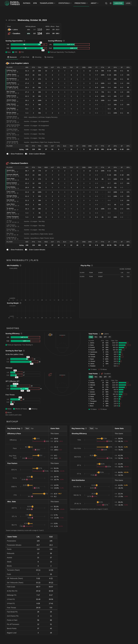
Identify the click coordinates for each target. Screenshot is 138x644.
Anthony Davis (11, 70)
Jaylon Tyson (11, 212)
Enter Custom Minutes (37, 154)
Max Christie (11, 92)
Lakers (15, 30)
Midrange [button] (9, 368)
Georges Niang (12, 196)
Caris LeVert (11, 192)
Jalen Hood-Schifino (13, 125)
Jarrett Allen (11, 170)
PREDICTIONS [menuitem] (81, 3)
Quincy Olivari (11, 138)
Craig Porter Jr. (12, 238)
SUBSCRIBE (118, 3)
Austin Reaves (11, 83)
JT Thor (9, 221)
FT (110, 337)
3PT (105, 337)
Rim (96, 337)
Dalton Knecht (11, 96)
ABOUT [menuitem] (95, 3)
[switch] (8, 154)
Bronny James (11, 112)
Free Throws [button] (10, 395)
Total (91, 337)
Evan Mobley (11, 187)
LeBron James (11, 74)
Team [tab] (27, 428)
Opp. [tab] (32, 428)
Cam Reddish (11, 108)
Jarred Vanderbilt (12, 142)
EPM (35, 3)
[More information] (24, 41)
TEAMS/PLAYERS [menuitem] (48, 3)
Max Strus (10, 233)
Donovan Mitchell (12, 174)
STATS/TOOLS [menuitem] (65, 3)
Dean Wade (11, 179)
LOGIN (128, 3)
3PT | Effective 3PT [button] (12, 381)
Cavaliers (17, 33)
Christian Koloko (12, 129)
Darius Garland (12, 183)
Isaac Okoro (11, 204)
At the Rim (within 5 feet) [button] (14, 354)
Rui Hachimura (12, 79)
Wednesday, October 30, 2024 (32, 20)
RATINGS (27, 3)
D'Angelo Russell (12, 87)
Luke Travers (11, 225)
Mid (101, 337)
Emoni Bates (11, 229)
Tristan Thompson (13, 217)
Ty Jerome (10, 208)
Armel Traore (11, 133)
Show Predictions (17, 154)
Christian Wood (12, 117)
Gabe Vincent (11, 104)
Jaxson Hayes (11, 100)
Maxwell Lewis (11, 121)
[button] (42, 283)
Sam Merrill (10, 200)
